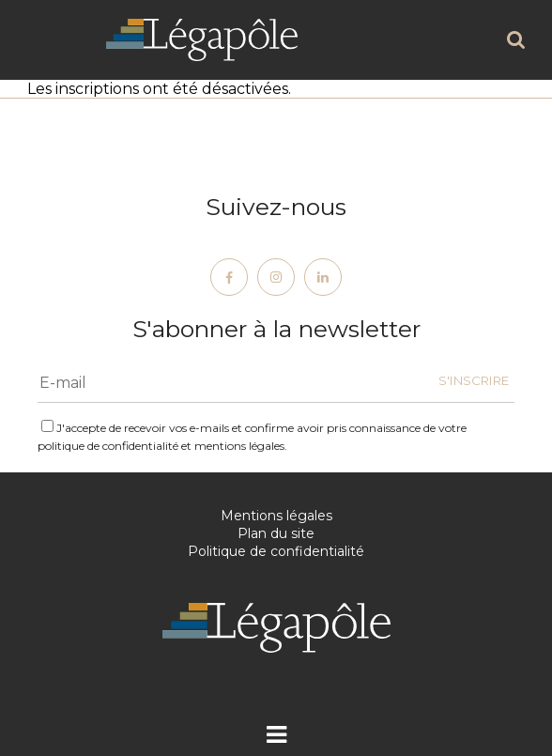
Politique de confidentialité (276, 551)
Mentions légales (276, 516)
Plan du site (276, 533)
